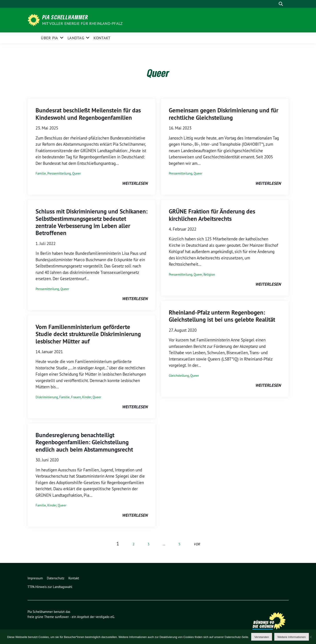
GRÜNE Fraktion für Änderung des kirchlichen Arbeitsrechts (212, 215)
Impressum (35, 578)
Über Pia (49, 38)
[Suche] (274, 4)
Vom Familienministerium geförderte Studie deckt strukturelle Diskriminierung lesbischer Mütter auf (88, 334)
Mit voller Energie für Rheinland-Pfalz (83, 23)
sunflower (62, 617)
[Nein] (310, 637)
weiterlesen (135, 183)
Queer (77, 173)
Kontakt (102, 38)
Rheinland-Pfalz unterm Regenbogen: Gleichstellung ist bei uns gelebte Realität (222, 316)
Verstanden (262, 637)
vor (197, 544)
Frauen (76, 397)
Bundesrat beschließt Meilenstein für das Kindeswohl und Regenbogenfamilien (88, 114)
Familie (41, 173)
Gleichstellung (179, 376)
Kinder (87, 397)
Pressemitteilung (59, 173)
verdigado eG (105, 617)
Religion (209, 274)
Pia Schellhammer (65, 17)
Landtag (76, 38)
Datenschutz (56, 578)
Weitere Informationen (292, 637)
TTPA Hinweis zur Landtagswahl (50, 587)
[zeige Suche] (281, 4)
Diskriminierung (47, 397)
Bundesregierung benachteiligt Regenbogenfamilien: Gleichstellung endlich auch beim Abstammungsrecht (84, 442)
